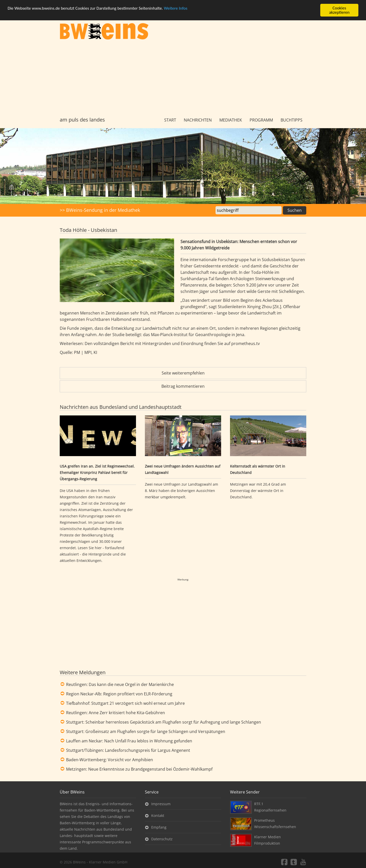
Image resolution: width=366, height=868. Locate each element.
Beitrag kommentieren (183, 386)
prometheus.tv (246, 343)
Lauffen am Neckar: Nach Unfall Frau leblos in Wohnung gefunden (129, 741)
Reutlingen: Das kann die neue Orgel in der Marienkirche (120, 684)
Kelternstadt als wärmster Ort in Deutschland (258, 469)
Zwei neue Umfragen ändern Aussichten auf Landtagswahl (183, 469)
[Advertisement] (183, 78)
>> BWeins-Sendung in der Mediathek (100, 210)
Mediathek (231, 120)
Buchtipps (292, 120)
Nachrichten (198, 120)
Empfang (159, 827)
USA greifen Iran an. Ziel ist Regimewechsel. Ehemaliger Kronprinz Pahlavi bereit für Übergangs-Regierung (97, 473)
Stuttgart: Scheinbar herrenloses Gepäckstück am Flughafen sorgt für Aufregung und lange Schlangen (164, 722)
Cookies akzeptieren (339, 10)
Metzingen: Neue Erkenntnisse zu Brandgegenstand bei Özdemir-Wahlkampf (139, 769)
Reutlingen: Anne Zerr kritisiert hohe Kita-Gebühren (116, 713)
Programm (261, 120)
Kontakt (158, 815)
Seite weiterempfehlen (183, 373)
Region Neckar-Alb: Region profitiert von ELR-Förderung (119, 694)
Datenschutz (162, 839)
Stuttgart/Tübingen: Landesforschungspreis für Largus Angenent (128, 750)
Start (170, 120)
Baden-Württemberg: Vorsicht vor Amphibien (110, 760)
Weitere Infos (176, 8)
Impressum (161, 804)
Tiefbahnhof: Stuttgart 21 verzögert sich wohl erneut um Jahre (125, 703)
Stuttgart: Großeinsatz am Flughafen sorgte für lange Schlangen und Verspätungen (146, 731)
